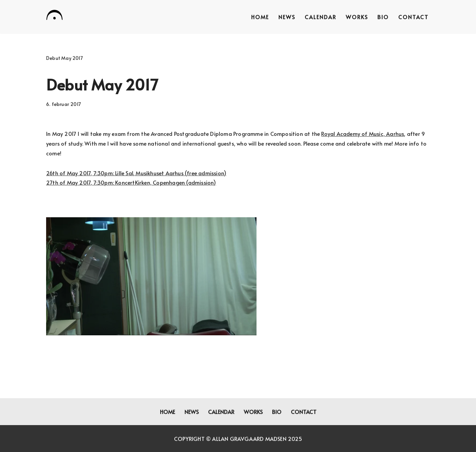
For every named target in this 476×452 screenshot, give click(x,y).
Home (260, 17)
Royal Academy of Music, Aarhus (363, 134)
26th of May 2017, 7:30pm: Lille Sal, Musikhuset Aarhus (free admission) (136, 173)
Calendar (320, 17)
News (287, 17)
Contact (413, 17)
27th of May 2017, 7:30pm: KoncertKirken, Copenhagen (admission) (131, 182)
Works (357, 17)
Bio (383, 17)
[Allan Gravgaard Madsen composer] (55, 16)
